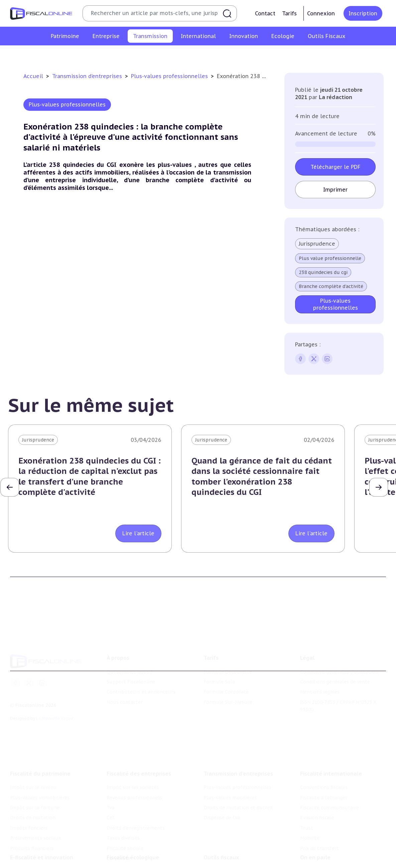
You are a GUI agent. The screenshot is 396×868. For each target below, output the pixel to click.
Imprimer (335, 190)
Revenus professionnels (134, 775)
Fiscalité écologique (133, 840)
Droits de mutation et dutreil (244, 55)
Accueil (33, 76)
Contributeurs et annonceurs (141, 675)
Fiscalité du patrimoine (40, 751)
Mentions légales (320, 675)
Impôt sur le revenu (33, 765)
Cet (111, 795)
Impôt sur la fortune (35, 785)
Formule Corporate (226, 675)
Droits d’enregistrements (136, 805)
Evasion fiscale (317, 795)
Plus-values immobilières (40, 775)
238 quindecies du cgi (323, 272)
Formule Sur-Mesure (228, 685)
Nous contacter (125, 685)
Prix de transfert (319, 826)
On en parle (315, 840)
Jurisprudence (317, 244)
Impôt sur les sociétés (133, 765)
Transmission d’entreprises (88, 76)
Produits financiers (32, 826)
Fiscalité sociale (125, 826)
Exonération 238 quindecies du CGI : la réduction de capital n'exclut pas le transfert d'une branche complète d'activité (90, 476)
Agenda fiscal (219, 864)
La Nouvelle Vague (55, 702)
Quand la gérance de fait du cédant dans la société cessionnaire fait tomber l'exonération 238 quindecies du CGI (262, 476)
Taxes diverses (123, 816)
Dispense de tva (305, 55)
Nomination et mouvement (332, 854)
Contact (265, 13)
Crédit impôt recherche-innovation (50, 854)
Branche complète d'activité (331, 286)
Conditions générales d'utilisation (339, 655)
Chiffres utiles (221, 854)
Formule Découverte (228, 655)
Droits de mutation (33, 795)
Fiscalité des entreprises (139, 751)
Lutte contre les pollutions (139, 854)
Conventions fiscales (324, 765)
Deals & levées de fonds (328, 864)
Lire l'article (138, 533)
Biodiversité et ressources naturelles (149, 864)
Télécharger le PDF (336, 167)
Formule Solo (219, 665)
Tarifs (289, 13)
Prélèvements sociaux (36, 816)
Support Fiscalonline (131, 665)
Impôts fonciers (29, 805)
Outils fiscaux (221, 840)
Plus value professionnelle (330, 258)
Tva (110, 785)
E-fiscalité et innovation (42, 840)
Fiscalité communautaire (329, 785)
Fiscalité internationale (331, 751)
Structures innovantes (36, 864)
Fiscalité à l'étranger (324, 775)
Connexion (321, 13)
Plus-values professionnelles (106, 55)
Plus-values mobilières (175, 55)
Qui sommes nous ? (130, 655)
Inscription (363, 13)
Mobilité (310, 816)
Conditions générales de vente (335, 665)
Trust (307, 805)
